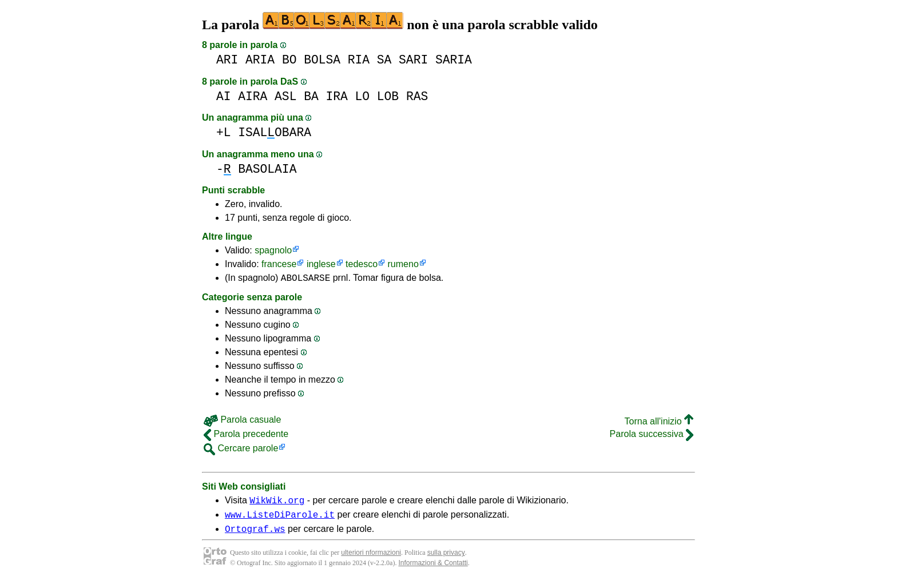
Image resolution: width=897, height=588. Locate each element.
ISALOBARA (275, 132)
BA (311, 96)
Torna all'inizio (659, 423)
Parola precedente (246, 436)
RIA (359, 60)
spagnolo (273, 250)
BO (289, 60)
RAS (417, 96)
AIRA (253, 96)
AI (224, 96)
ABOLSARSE (305, 279)
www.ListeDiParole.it (280, 519)
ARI (227, 60)
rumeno (403, 264)
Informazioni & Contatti (433, 570)
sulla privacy (446, 559)
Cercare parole (241, 450)
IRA (336, 96)
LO (363, 96)
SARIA (454, 60)
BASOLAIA (267, 169)
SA (384, 60)
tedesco (362, 264)
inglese (321, 264)
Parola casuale (242, 421)
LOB (388, 96)
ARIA (260, 60)
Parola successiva (652, 436)
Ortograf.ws (255, 535)
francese (279, 264)
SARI (413, 60)
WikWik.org (277, 503)
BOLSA (322, 60)
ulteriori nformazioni (371, 559)
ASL (285, 96)
